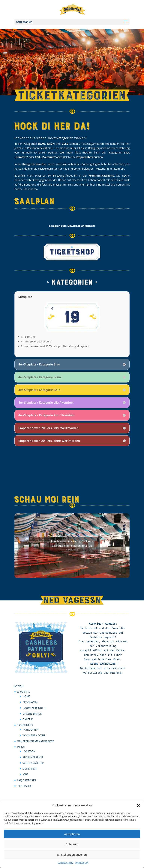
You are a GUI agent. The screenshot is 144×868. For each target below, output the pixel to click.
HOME (26, 696)
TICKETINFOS (25, 725)
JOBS (25, 774)
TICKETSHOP (25, 786)
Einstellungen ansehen (72, 855)
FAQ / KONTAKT (27, 780)
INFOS (21, 747)
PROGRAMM (30, 702)
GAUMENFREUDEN (34, 708)
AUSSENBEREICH (33, 757)
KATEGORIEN (30, 730)
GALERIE (28, 719)
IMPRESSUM (82, 863)
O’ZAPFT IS (24, 692)
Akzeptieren (72, 834)
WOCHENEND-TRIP (34, 735)
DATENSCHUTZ (66, 863)
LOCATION (29, 751)
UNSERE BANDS (32, 714)
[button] (138, 805)
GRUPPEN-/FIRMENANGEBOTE (36, 741)
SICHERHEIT (30, 769)
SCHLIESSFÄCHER (33, 763)
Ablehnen (72, 844)
